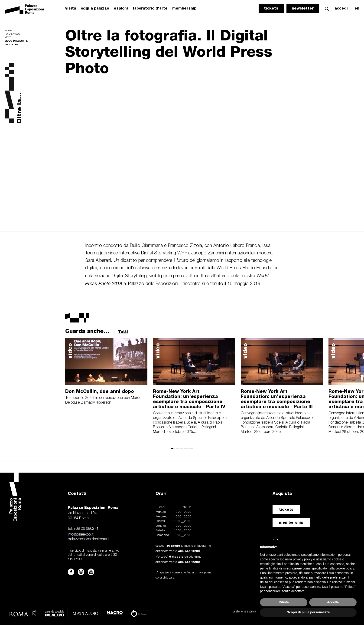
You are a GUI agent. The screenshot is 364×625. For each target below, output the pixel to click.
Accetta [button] (333, 602)
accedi (341, 8)
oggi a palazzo (95, 8)
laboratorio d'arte (150, 8)
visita (71, 8)
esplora (121, 8)
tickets (271, 8)
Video (8, 37)
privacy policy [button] (303, 559)
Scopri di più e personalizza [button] (308, 612)
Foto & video (12, 34)
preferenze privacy (246, 612)
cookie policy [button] (345, 568)
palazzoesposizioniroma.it (89, 539)
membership (291, 522)
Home (8, 31)
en (357, 8)
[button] (327, 8)
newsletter (303, 8)
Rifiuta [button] (284, 602)
